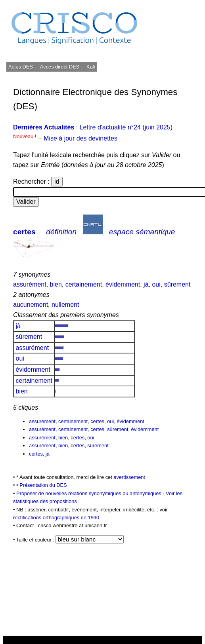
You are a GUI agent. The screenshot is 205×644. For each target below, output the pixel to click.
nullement (65, 305)
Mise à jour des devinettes (80, 138)
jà (146, 284)
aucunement (31, 305)
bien (56, 284)
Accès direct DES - (61, 67)
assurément (30, 284)
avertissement (129, 477)
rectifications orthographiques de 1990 (56, 518)
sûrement (177, 284)
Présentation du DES (43, 485)
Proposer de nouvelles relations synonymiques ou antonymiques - (91, 493)
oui (156, 284)
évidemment (123, 284)
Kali (91, 67)
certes (24, 232)
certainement (84, 284)
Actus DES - (22, 67)
